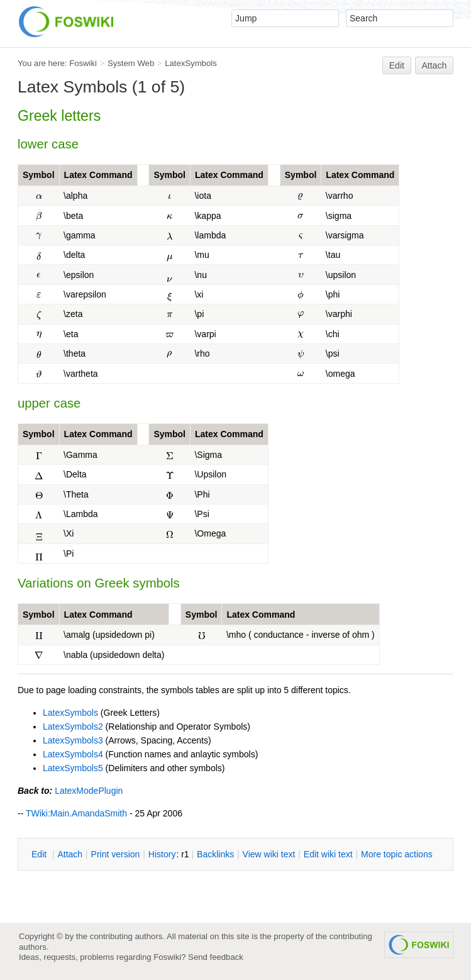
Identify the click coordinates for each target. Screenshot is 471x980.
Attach (435, 65)
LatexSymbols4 (73, 754)
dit (40, 854)
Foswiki (83, 63)
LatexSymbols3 (73, 740)
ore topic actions (397, 854)
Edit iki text (328, 854)
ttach (70, 854)
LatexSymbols (191, 63)
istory (162, 854)
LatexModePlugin (89, 791)
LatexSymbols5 (73, 768)
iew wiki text (269, 854)
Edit (397, 65)
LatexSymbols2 (73, 727)
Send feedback (216, 957)
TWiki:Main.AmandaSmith (76, 813)
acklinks (215, 854)
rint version (116, 854)
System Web (131, 63)
